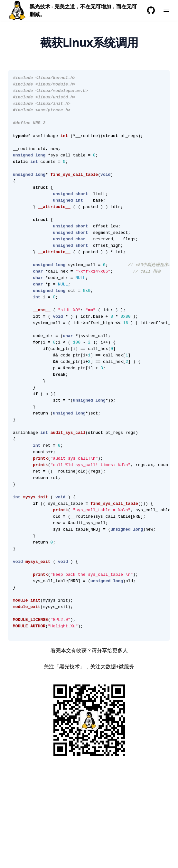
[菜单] (166, 10)
